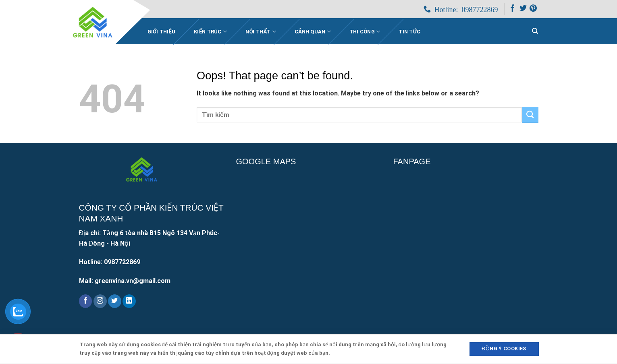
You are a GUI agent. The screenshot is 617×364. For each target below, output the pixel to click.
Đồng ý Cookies (504, 348)
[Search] (535, 31)
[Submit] (530, 115)
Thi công (365, 32)
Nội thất (261, 32)
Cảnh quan (313, 32)
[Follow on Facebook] (513, 10)
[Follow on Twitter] (523, 10)
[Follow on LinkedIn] (129, 301)
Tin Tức (409, 32)
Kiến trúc (210, 32)
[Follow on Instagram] (100, 301)
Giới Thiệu (162, 32)
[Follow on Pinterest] (533, 10)
